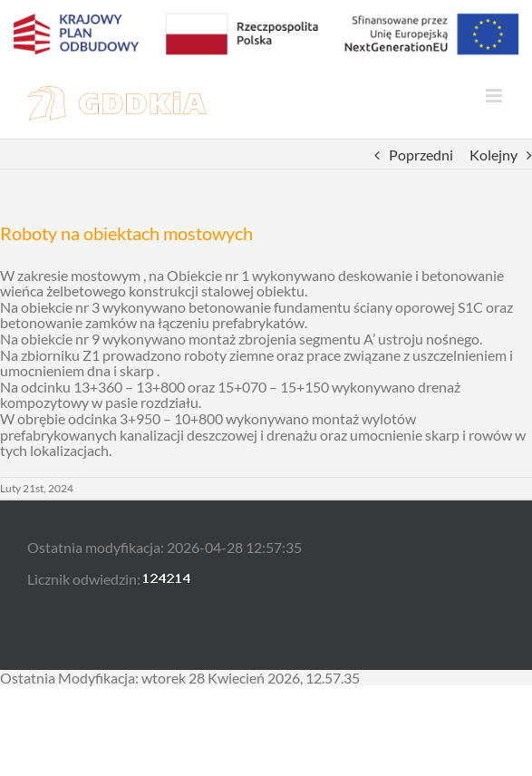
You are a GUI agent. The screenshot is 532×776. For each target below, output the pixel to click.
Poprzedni (421, 155)
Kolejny (493, 155)
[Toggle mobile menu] (495, 96)
